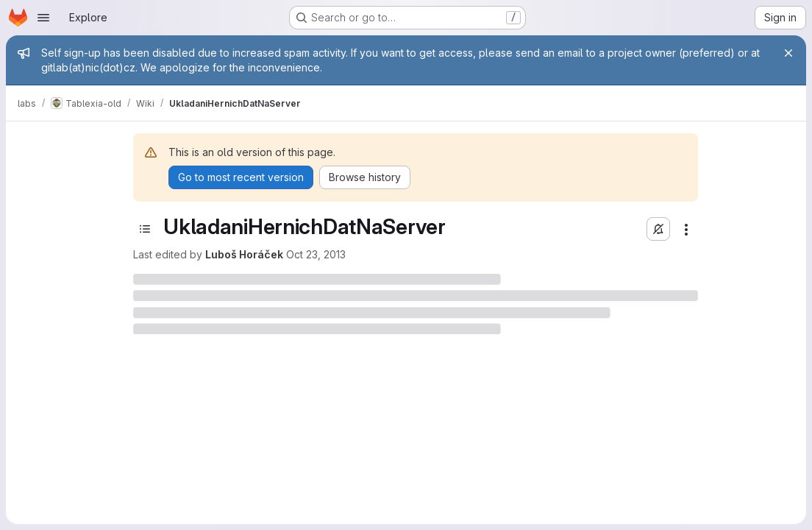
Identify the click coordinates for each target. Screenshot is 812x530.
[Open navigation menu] (43, 18)
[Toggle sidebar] (145, 229)
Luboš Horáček (244, 254)
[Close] (788, 53)
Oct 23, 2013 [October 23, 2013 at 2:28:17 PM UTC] (316, 254)
